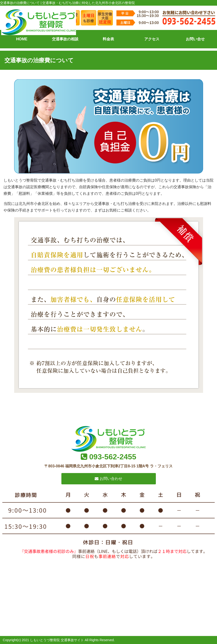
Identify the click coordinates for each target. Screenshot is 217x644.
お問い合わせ (108, 479)
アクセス (152, 39)
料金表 (108, 39)
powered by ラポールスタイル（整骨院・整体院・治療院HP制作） (165, 640)
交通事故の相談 (65, 39)
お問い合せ (195, 39)
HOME (22, 39)
